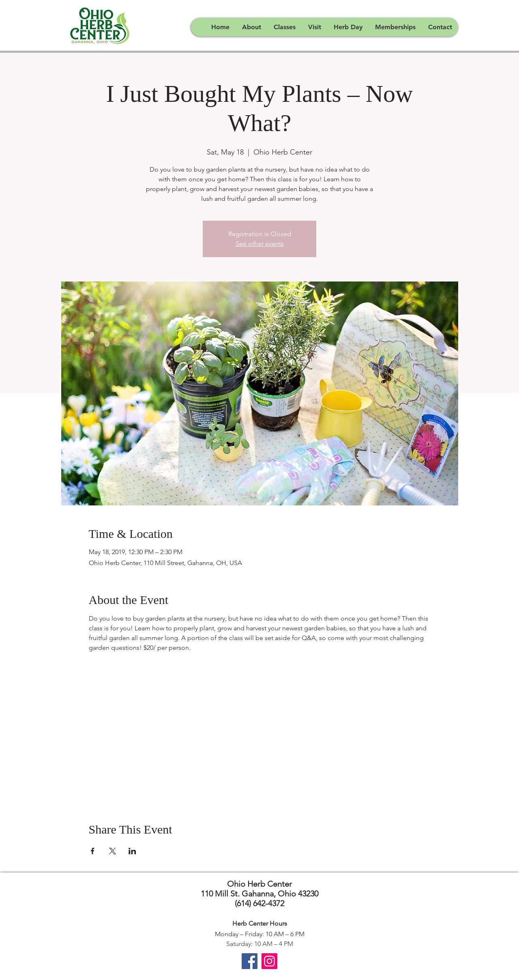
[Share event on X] (113, 851)
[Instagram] (269, 961)
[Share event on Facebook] (93, 851)
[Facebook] (250, 961)
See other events (260, 244)
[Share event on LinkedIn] (132, 851)
